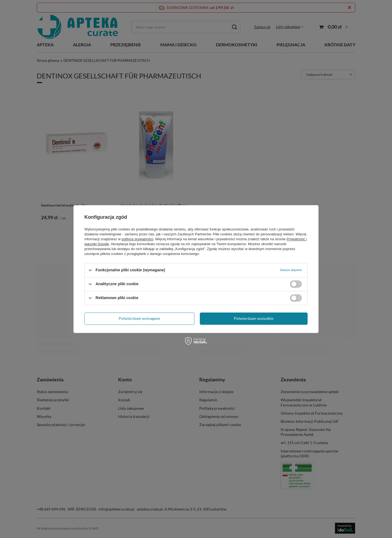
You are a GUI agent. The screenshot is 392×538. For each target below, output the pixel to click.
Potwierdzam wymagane (139, 318)
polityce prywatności (137, 239)
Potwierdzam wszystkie (254, 318)
